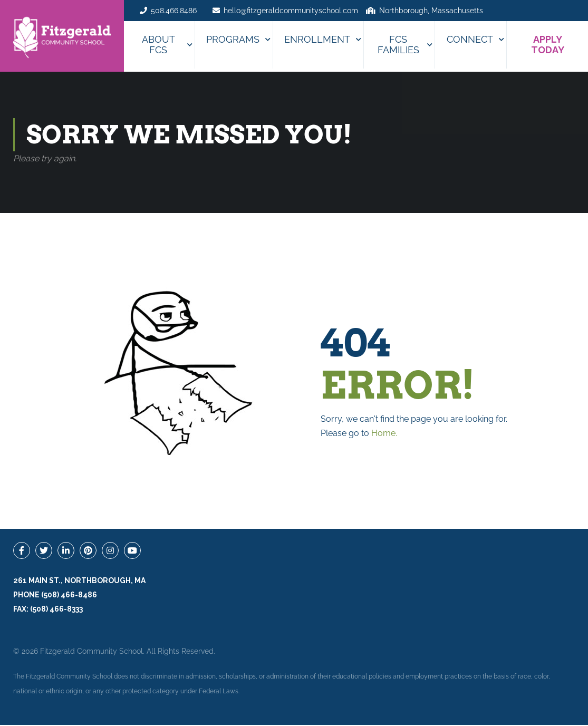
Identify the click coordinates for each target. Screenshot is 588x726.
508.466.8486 (174, 11)
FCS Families (398, 45)
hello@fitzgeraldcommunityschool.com (291, 11)
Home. (384, 434)
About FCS (158, 45)
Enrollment (317, 39)
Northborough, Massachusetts (431, 11)
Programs (233, 39)
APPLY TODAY (548, 45)
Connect (470, 39)
